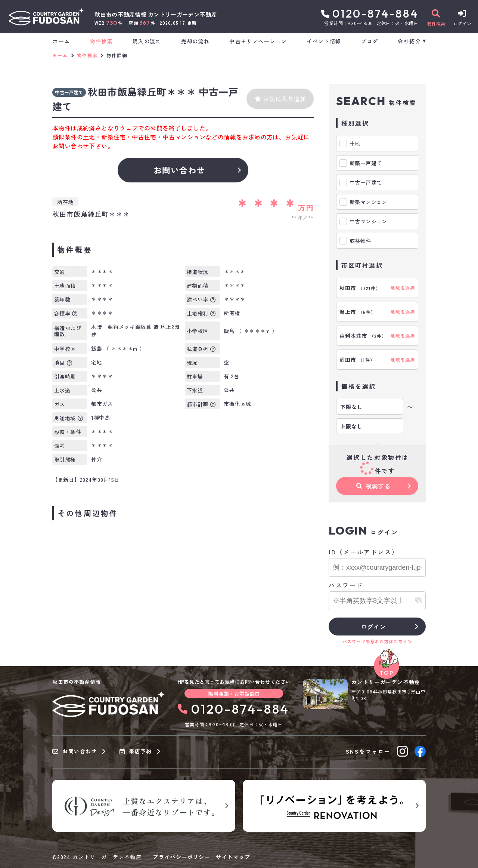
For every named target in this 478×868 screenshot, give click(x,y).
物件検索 (101, 41)
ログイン (373, 627)
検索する (373, 486)
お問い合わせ (179, 170)
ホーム (61, 41)
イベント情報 (324, 41)
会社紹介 (409, 41)
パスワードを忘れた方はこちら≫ (377, 641)
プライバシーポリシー (181, 857)
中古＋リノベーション (258, 41)
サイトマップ (233, 857)
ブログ (369, 41)
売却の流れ (195, 41)
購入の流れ (147, 41)
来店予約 (136, 751)
